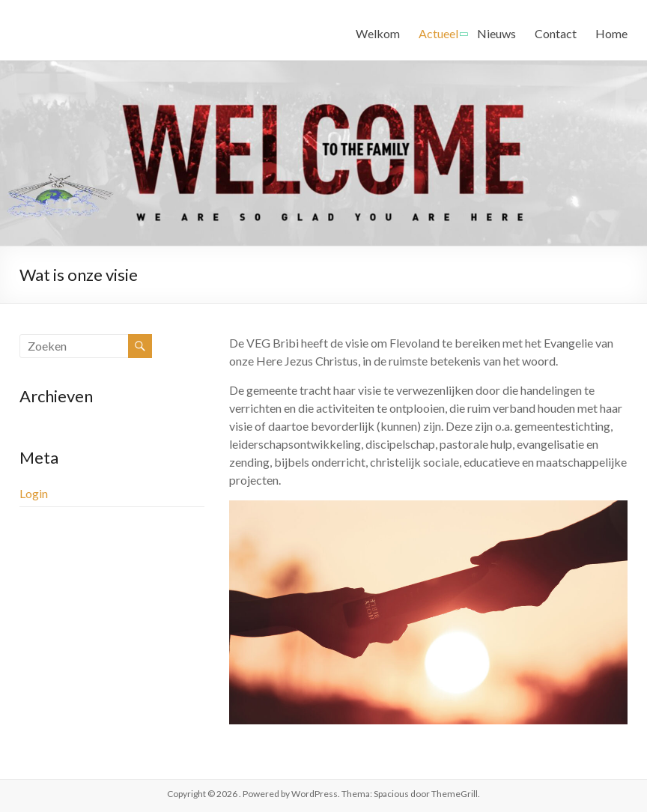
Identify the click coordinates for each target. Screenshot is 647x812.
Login (34, 493)
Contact (556, 33)
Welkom (378, 33)
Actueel (438, 33)
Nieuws (496, 33)
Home (611, 33)
